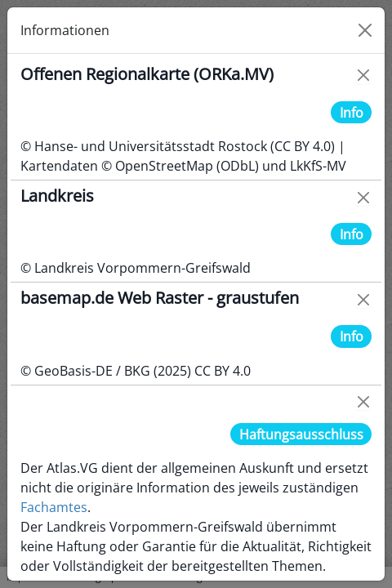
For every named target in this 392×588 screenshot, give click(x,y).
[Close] (365, 30)
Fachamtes (54, 507)
